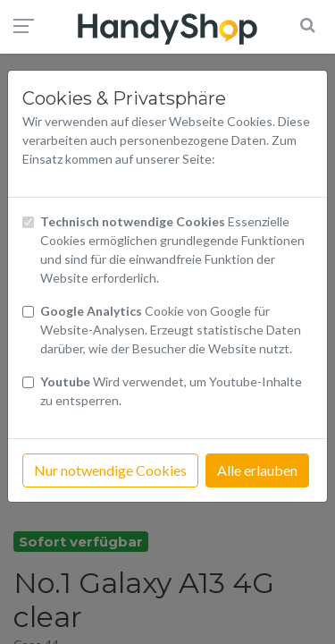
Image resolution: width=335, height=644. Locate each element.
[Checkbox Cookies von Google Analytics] (28, 312)
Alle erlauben (257, 470)
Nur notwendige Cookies (110, 470)
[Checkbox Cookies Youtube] (28, 382)
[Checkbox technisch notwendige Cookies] (28, 222)
